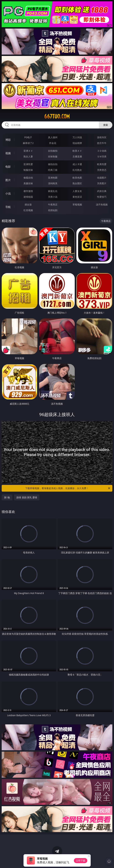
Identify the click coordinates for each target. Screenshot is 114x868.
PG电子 (28, 137)
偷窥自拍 (28, 178)
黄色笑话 (77, 197)
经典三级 (53, 170)
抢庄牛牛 (102, 143)
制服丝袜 (28, 170)
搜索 (106, 125)
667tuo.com (57, 116)
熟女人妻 (28, 156)
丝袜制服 (53, 156)
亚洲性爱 (28, 164)
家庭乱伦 (53, 191)
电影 (8, 167)
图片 (8, 180)
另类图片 (102, 183)
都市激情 (28, 191)
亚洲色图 (53, 178)
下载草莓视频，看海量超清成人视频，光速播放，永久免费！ (68, 488)
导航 (8, 207)
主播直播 (77, 156)
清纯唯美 (53, 183)
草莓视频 (77, 204)
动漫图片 (102, 178)
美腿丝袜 (28, 183)
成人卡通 (77, 164)
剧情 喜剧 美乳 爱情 (27, 497)
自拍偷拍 (53, 151)
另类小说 (53, 197)
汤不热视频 (102, 204)
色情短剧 (53, 210)
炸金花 (53, 143)
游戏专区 (102, 137)
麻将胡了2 (28, 143)
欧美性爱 (102, 164)
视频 (8, 153)
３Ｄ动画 (102, 151)
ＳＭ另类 (102, 156)
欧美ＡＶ (77, 151)
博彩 (8, 140)
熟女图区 (77, 183)
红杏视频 (28, 210)
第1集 (7, 497)
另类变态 (102, 170)
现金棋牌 (77, 143)
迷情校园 (28, 197)
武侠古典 (102, 191)
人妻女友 (77, 191)
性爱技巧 (102, 197)
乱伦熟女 (77, 170)
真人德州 (53, 137)
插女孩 (28, 204)
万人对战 (77, 137)
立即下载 (81, 861)
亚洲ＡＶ (28, 151)
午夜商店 (53, 204)
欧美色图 (77, 178)
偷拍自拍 (53, 164)
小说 (8, 193)
